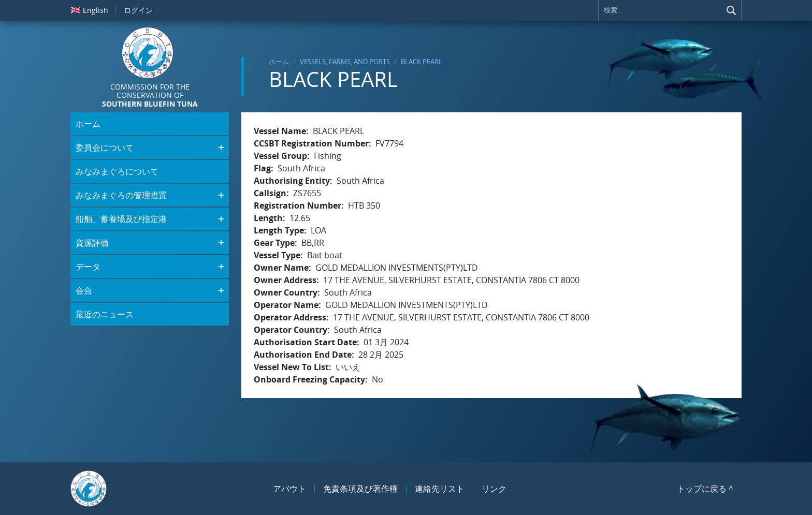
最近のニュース (105, 314)
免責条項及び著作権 (360, 489)
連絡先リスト (440, 489)
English (89, 10)
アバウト (289, 489)
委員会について (105, 148)
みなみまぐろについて (117, 171)
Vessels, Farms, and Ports (345, 62)
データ (88, 267)
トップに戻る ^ (705, 489)
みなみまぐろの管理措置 (121, 195)
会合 (84, 290)
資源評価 (92, 243)
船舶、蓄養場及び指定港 (121, 219)
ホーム (279, 62)
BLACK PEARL (422, 62)
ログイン (138, 10)
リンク (494, 489)
